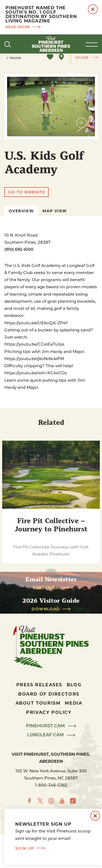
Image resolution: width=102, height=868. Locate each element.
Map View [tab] (55, 211)
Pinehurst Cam (51, 726)
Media (73, 703)
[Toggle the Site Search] (8, 44)
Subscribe (51, 588)
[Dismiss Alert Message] (93, 9)
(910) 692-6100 (19, 249)
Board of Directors (49, 694)
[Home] (51, 44)
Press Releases (39, 685)
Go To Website (27, 192)
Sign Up (30, 848)
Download (51, 609)
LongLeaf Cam (51, 735)
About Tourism (38, 703)
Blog (74, 685)
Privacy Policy (49, 712)
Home (14, 58)
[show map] (61, 57)
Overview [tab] (21, 211)
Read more (23, 27)
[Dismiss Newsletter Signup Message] (95, 816)
